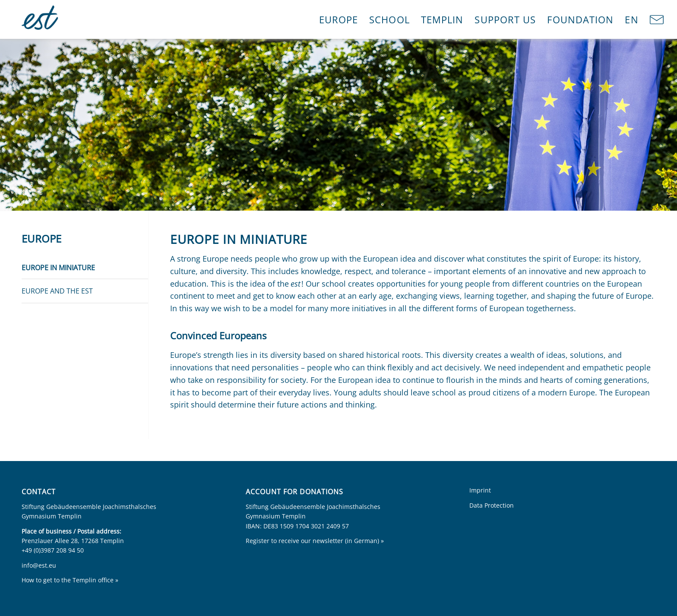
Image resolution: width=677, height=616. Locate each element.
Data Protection (492, 505)
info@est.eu (39, 565)
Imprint (480, 490)
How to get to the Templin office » (70, 580)
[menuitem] (339, 19)
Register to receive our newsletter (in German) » (315, 541)
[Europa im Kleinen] (41, 19)
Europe (41, 239)
